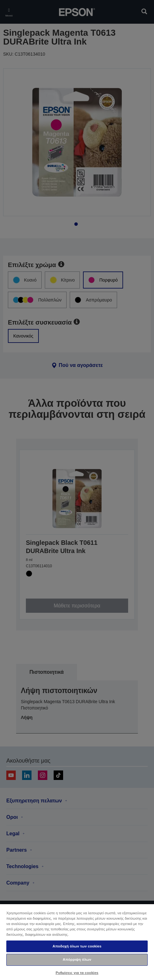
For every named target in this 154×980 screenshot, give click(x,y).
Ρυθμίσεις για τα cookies (77, 973)
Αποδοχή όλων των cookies (77, 946)
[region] (77, 942)
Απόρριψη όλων (77, 959)
